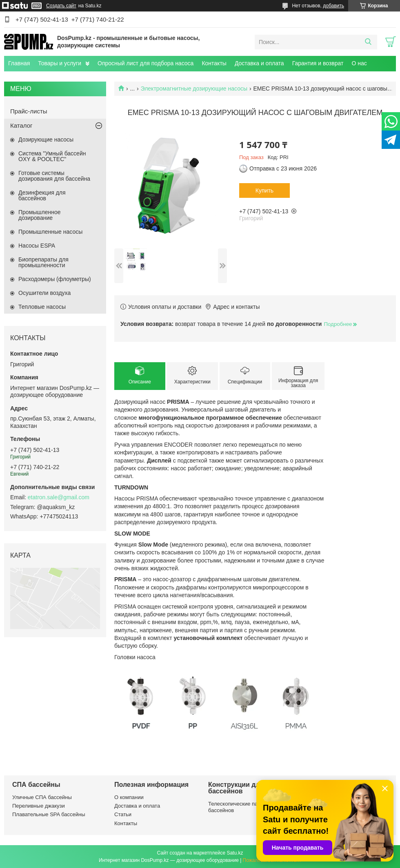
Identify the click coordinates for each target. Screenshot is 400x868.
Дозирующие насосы (46, 139)
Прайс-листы (29, 111)
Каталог (21, 125)
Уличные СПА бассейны (42, 797)
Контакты (214, 63)
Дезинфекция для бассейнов (42, 195)
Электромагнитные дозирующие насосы (194, 89)
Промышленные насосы (50, 232)
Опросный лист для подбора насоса (146, 63)
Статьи (123, 814)
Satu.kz (235, 853)
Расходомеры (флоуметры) (55, 279)
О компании (129, 797)
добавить (333, 6)
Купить (264, 190)
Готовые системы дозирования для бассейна (54, 176)
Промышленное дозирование (40, 215)
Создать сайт (61, 6)
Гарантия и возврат (318, 63)
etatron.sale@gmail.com (59, 497)
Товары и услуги (60, 63)
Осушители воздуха (44, 293)
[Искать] (368, 42)
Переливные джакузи (39, 806)
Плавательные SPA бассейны (49, 814)
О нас (359, 63)
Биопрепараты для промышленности (43, 262)
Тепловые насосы (42, 307)
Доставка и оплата (259, 63)
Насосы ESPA (37, 246)
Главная (19, 63)
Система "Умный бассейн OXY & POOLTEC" (52, 156)
